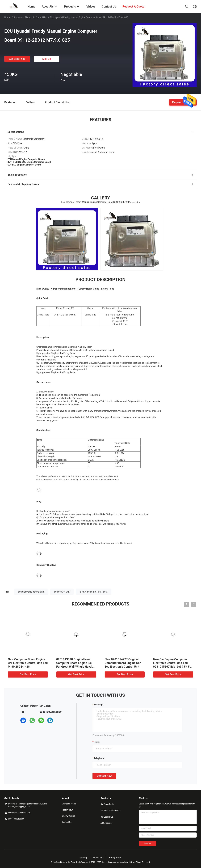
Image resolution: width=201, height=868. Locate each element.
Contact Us (67, 822)
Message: (99, 705)
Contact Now (104, 776)
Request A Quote (183, 102)
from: (97, 742)
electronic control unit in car (94, 592)
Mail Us (47, 59)
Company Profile (69, 804)
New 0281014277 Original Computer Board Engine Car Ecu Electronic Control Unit (123, 663)
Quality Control (68, 816)
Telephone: (99, 758)
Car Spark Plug (107, 817)
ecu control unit (62, 592)
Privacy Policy (115, 858)
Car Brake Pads (107, 804)
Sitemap (84, 858)
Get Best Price (17, 59)
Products (18, 17)
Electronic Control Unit (36, 17)
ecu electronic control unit (31, 592)
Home (7, 17)
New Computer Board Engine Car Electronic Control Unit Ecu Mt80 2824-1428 (28, 663)
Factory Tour (67, 810)
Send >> (148, 843)
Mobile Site (98, 858)
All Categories (106, 823)
